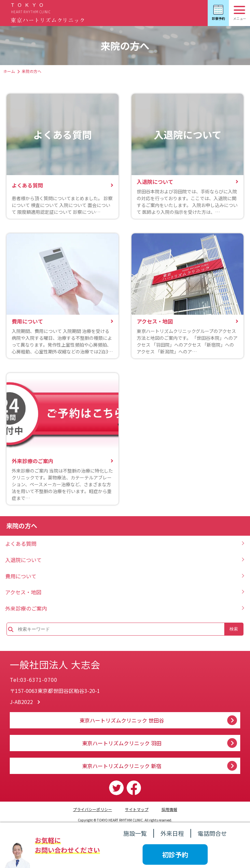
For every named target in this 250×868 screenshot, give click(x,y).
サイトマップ (137, 809)
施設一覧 (135, 833)
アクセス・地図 (23, 592)
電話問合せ (212, 833)
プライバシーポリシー (92, 809)
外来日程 (172, 833)
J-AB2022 (21, 702)
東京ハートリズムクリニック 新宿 (122, 766)
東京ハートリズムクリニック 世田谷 (122, 720)
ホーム (9, 71)
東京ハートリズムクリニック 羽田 (122, 743)
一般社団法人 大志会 (71, 662)
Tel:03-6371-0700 (34, 680)
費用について (21, 576)
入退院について (23, 560)
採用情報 (169, 809)
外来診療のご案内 (26, 608)
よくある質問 (21, 544)
